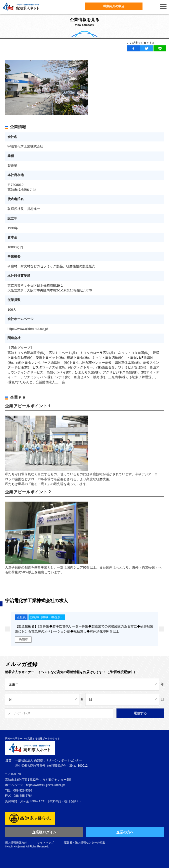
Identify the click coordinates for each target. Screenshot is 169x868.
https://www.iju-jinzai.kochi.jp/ (45, 785)
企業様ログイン (44, 832)
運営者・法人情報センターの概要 (85, 842)
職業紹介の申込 (114, 6)
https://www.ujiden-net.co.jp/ (28, 329)
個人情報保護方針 (16, 842)
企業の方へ (125, 832)
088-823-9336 (23, 791)
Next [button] (161, 629)
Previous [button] (7, 629)
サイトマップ (45, 842)
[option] (82, 629)
